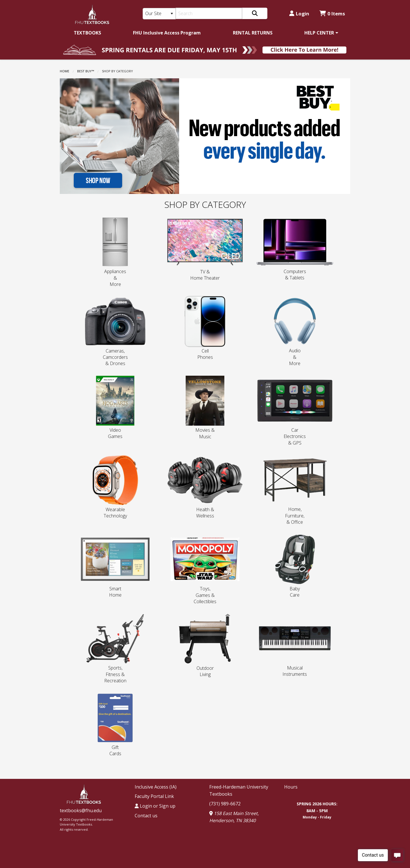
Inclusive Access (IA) (156, 787)
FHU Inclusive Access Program (167, 33)
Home (64, 71)
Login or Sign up (155, 806)
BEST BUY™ (86, 71)
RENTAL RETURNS (253, 33)
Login (299, 14)
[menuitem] (87, 33)
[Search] (209, 13)
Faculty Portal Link (154, 796)
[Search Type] (159, 14)
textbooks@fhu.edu (81, 810)
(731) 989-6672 (225, 804)
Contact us (146, 816)
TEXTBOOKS (87, 33)
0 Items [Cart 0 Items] (332, 14)
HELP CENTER (319, 33)
